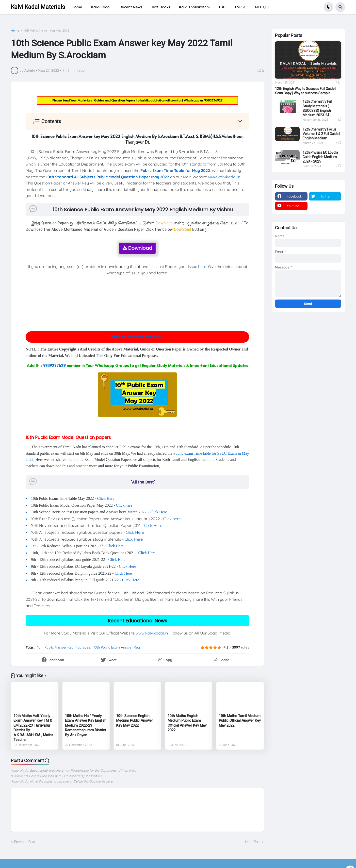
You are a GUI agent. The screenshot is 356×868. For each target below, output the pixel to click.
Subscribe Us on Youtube (137, 337)
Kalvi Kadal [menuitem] (101, 7)
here (202, 267)
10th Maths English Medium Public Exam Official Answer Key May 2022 (187, 723)
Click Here (106, 498)
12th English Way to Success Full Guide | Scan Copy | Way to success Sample (306, 91)
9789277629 (54, 365)
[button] (328, 7)
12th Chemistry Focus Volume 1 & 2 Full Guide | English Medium (321, 134)
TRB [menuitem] (222, 7)
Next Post (253, 842)
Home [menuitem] (77, 7)
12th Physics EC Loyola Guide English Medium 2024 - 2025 (320, 157)
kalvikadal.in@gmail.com (159, 100)
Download (137, 248)
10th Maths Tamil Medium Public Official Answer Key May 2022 (240, 721)
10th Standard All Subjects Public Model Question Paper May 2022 (108, 177)
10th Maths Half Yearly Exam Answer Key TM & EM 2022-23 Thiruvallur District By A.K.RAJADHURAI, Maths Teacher (33, 728)
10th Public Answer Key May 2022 (46, 31)
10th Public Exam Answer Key (117, 647)
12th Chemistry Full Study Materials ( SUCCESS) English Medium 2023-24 (317, 108)
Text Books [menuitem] (161, 7)
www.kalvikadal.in (224, 177)
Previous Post (25, 842)
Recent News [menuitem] (131, 7)
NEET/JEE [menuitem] (264, 7)
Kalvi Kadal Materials (38, 7)
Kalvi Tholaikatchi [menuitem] (194, 7)
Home (15, 31)
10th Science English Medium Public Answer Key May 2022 (135, 721)
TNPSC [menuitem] (240, 7)
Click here (124, 505)
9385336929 (213, 100)
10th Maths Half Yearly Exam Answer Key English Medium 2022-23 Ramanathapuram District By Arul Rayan (86, 725)
